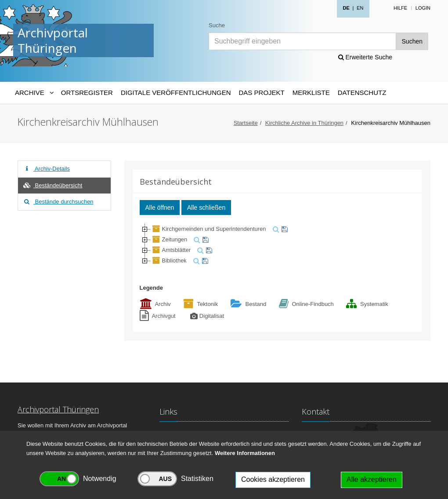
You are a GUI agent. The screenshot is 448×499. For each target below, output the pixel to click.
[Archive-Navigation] (34, 93)
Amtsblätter (171, 250)
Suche (217, 25)
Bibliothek (169, 260)
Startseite (246, 123)
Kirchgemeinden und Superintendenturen (208, 229)
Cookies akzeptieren (273, 479)
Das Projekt (262, 93)
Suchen (412, 41)
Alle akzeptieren (372, 479)
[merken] (284, 229)
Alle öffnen (160, 208)
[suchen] (275, 229)
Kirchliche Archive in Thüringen (304, 123)
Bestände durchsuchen (58, 202)
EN (360, 8)
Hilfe (400, 8)
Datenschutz (362, 93)
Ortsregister (87, 93)
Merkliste (311, 93)
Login (423, 8)
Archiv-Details (46, 169)
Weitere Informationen (245, 453)
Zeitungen (169, 239)
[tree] (278, 245)
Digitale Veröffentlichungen (176, 93)
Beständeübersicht (52, 185)
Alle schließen (206, 208)
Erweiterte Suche (365, 57)
